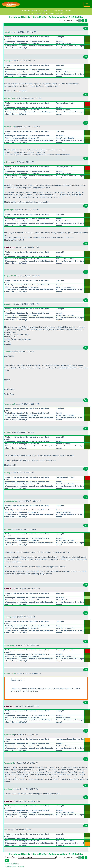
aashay (7, 60)
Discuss (68, 10)
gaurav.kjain (9, 210)
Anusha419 (8, 789)
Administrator (10, 673)
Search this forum (12, 864)
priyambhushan (11, 501)
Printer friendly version (14, 867)
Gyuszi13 (8, 32)
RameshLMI (9, 734)
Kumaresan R (10, 404)
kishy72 (7, 162)
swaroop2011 (10, 304)
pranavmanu (9, 127)
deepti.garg (9, 645)
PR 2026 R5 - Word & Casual (32, 10)
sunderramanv (10, 98)
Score (60, 10)
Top (86, 28)
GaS (6, 829)
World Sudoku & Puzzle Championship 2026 (46, 13)
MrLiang (7, 617)
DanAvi (7, 351)
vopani (7, 432)
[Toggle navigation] (87, 4)
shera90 (7, 529)
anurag (7, 472)
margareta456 (10, 276)
